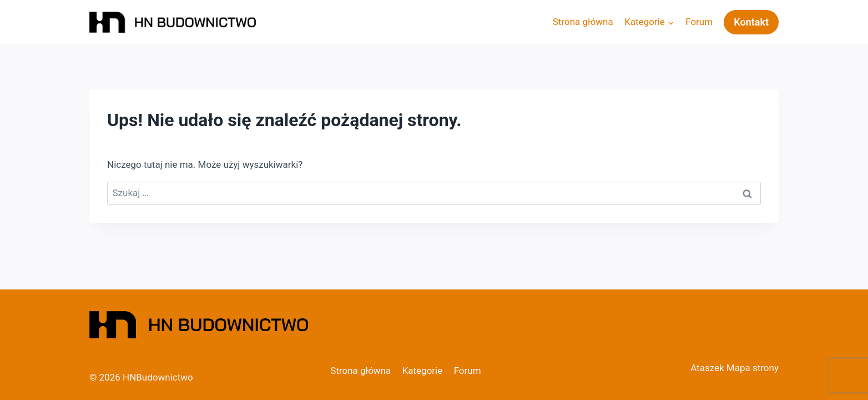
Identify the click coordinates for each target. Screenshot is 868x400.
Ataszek (707, 368)
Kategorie (423, 371)
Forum (699, 22)
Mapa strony (753, 368)
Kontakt (751, 22)
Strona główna (583, 22)
